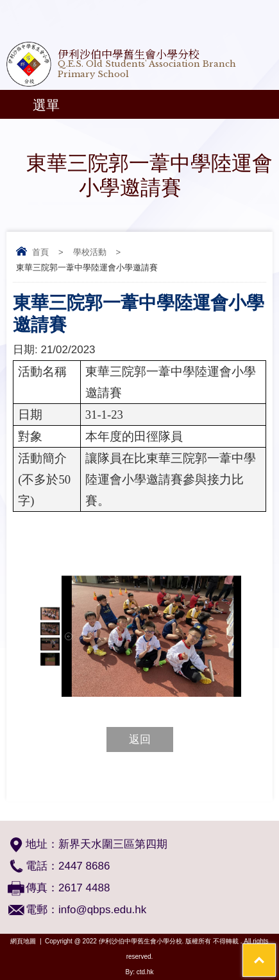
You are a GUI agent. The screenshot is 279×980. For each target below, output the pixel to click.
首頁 (40, 252)
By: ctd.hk (140, 972)
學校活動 (90, 252)
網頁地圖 (23, 941)
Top (275, 951)
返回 (140, 739)
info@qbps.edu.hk (102, 910)
